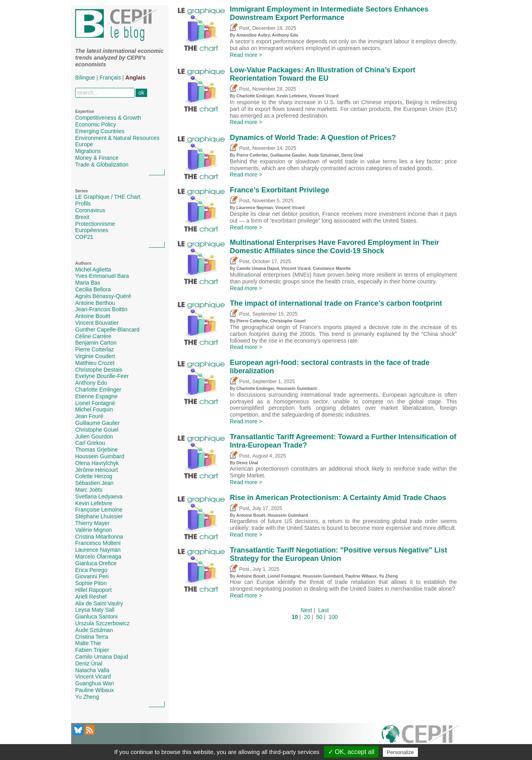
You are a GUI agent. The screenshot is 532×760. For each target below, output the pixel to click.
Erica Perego (91, 570)
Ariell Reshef (91, 597)
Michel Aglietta (93, 269)
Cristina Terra (92, 637)
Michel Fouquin (94, 409)
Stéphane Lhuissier (99, 516)
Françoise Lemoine (99, 510)
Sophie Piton (91, 583)
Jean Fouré (89, 416)
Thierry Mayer (92, 523)
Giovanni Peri (92, 576)
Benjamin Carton (96, 343)
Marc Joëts (89, 490)
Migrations (88, 151)
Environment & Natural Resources (117, 138)
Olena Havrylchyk (97, 463)
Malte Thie (88, 643)
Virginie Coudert (95, 356)
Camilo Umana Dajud (102, 657)
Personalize (400, 752)
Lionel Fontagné (95, 403)
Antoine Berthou (95, 303)
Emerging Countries (100, 131)
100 (333, 617)
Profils (83, 204)
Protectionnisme (95, 224)
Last (323, 610)
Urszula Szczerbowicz (102, 623)
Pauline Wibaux (94, 690)
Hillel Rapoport (93, 590)
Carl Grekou (90, 443)
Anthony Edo (91, 383)
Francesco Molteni (98, 543)
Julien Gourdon (94, 436)
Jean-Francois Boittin (101, 309)
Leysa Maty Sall (95, 610)
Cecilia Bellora (93, 289)
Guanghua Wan (95, 683)
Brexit (82, 217)
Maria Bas (88, 283)
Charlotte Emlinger (98, 390)
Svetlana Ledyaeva (99, 496)
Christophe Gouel (97, 430)
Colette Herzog (94, 476)
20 (307, 617)
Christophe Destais (99, 370)
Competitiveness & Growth (108, 118)
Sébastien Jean (94, 483)
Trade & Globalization (102, 165)
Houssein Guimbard (100, 456)
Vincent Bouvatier (97, 323)
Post (240, 28)
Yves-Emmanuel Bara (102, 276)
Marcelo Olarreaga (98, 556)
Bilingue (85, 78)
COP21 (84, 237)
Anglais (135, 78)
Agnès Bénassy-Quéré (103, 296)
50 (319, 617)
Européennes (92, 230)
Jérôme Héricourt (96, 470)
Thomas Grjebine (96, 450)
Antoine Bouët (93, 316)
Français (110, 78)
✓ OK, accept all (351, 752)
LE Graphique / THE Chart (108, 197)
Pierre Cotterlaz (94, 349)
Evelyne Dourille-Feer (102, 376)
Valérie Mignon (93, 530)
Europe (84, 144)
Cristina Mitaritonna (99, 537)
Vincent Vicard (93, 677)
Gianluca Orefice (96, 563)
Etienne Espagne (96, 396)
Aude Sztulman (94, 630)
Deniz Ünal (89, 663)
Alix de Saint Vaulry (99, 603)
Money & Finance (97, 158)
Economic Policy (96, 124)
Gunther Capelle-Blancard (107, 330)
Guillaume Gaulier (97, 423)
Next (306, 610)
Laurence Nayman (98, 550)
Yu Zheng (87, 697)
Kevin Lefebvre (94, 503)
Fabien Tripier (92, 650)
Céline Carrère (93, 336)
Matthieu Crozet (95, 363)
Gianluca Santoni (96, 617)
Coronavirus (90, 210)
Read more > (246, 55)
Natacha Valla (92, 670)
